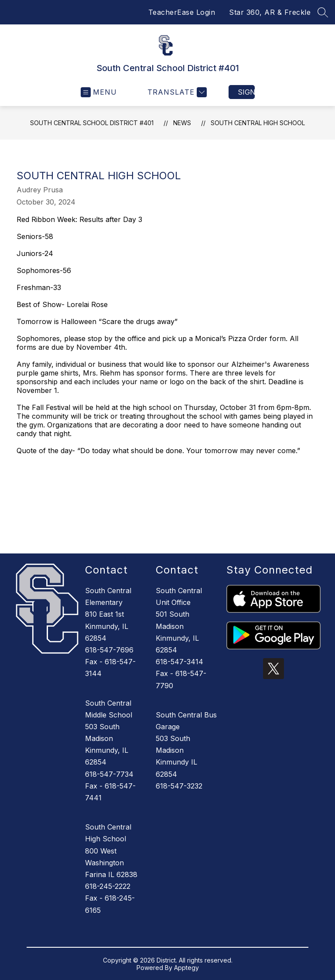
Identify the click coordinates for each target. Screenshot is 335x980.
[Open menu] (99, 92)
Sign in (246, 92)
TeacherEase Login (182, 12)
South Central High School (258, 123)
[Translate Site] (176, 92)
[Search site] (323, 12)
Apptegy (186, 968)
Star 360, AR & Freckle (270, 12)
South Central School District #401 (92, 123)
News (182, 123)
